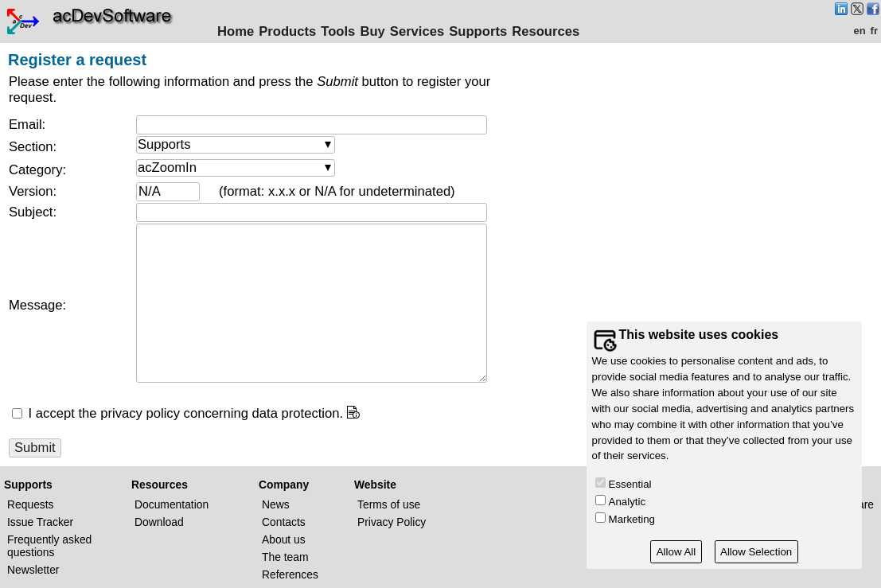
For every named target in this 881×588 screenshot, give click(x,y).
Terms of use (389, 504)
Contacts (284, 522)
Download (159, 522)
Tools (338, 31)
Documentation (172, 504)
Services (417, 31)
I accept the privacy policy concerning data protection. (184, 413)
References (290, 574)
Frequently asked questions (49, 546)
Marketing (632, 519)
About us (284, 539)
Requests (31, 504)
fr (874, 31)
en (859, 31)
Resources (546, 31)
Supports (478, 31)
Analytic (628, 502)
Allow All (676, 552)
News (276, 504)
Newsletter (33, 570)
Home (236, 31)
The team (285, 557)
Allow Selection (756, 552)
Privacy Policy (392, 522)
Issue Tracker (40, 522)
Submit (35, 448)
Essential (630, 484)
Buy (372, 31)
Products (287, 31)
